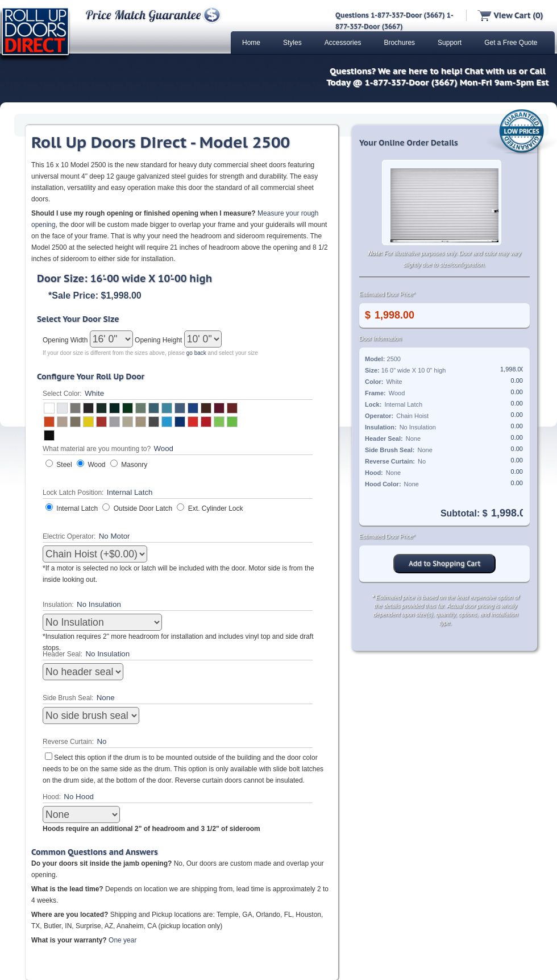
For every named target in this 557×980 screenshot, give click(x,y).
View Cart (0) (510, 15)
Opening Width (66, 340)
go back (196, 353)
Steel (64, 465)
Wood (96, 465)
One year (122, 940)
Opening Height (159, 340)
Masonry (134, 465)
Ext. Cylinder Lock (216, 508)
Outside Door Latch (143, 508)
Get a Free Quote (511, 43)
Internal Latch (77, 508)
